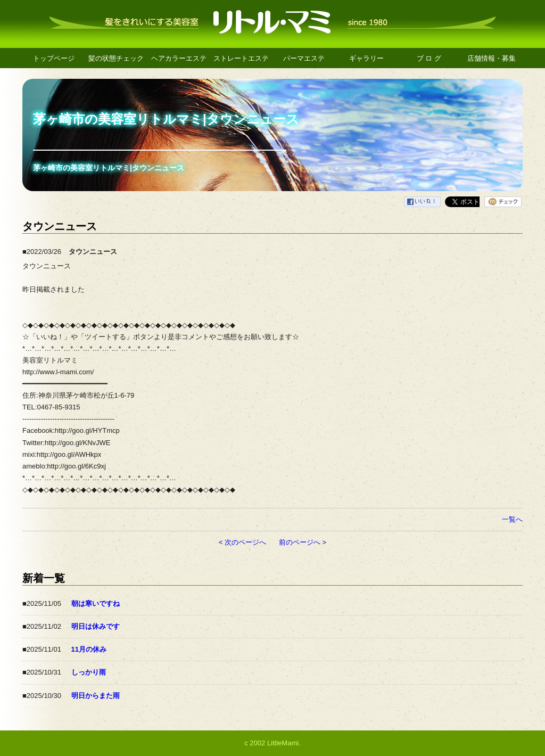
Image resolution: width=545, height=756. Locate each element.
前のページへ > (303, 542)
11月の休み (89, 649)
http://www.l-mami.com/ (58, 372)
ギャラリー (366, 58)
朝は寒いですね (96, 603)
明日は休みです (96, 626)
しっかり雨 (89, 672)
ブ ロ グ (429, 58)
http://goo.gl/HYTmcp (87, 430)
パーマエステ (304, 58)
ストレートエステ (241, 58)
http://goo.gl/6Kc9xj (76, 466)
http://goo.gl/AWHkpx (69, 454)
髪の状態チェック (116, 58)
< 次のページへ (242, 542)
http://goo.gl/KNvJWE (78, 443)
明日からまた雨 (96, 696)
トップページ (54, 58)
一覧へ (512, 519)
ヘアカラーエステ (179, 58)
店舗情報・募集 (492, 58)
